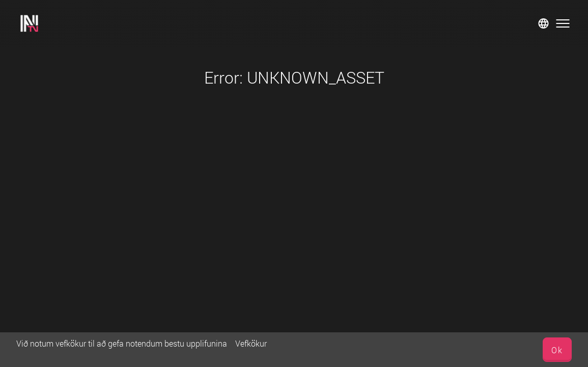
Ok (557, 350)
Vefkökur (251, 343)
